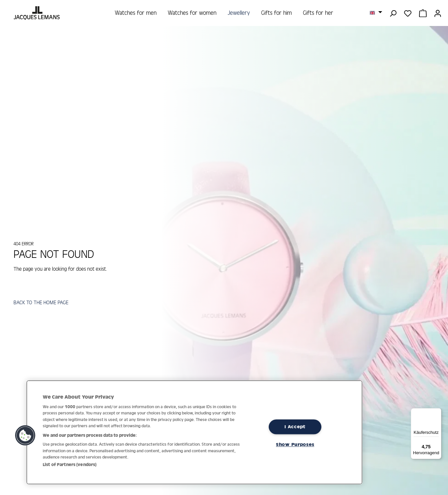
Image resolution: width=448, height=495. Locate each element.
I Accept (295, 427)
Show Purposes (295, 444)
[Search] (393, 13)
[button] (25, 435)
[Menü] (437, 412)
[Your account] (438, 13)
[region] (194, 432)
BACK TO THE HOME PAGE (42, 304)
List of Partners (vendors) (70, 465)
